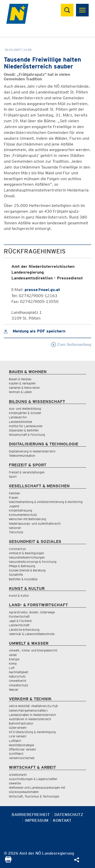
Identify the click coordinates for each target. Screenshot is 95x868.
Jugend (14, 506)
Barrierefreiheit (31, 815)
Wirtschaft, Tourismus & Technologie (34, 796)
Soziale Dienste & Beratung (27, 570)
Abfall (13, 655)
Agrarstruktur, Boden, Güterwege (32, 612)
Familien (14, 493)
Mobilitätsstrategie (21, 745)
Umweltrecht (17, 681)
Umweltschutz (18, 685)
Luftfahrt (15, 741)
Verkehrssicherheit (22, 758)
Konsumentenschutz (23, 515)
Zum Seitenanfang (71, 344)
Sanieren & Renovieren (24, 388)
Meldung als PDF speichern (35, 331)
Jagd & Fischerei (20, 621)
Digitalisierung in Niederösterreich (32, 451)
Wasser (14, 690)
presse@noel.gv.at (42, 290)
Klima (13, 664)
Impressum (37, 820)
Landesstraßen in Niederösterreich (32, 715)
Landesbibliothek (21, 422)
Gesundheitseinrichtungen (27, 557)
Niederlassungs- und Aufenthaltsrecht (35, 524)
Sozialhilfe (16, 575)
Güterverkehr (18, 728)
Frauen (14, 498)
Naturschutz (17, 676)
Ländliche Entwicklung (24, 630)
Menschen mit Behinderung (27, 519)
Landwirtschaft (19, 625)
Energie (14, 659)
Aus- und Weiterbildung (25, 409)
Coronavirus (17, 549)
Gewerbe (15, 783)
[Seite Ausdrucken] (8, 861)
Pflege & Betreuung (22, 566)
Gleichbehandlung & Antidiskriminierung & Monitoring (46, 502)
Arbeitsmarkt (18, 775)
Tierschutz (16, 532)
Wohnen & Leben (20, 392)
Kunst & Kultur (19, 596)
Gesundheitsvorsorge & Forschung (33, 562)
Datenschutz (69, 815)
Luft (12, 668)
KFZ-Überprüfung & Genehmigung (32, 732)
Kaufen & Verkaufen (22, 383)
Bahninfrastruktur (21, 723)
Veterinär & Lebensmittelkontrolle (32, 634)
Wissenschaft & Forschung (27, 435)
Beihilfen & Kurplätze (23, 579)
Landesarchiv (18, 417)
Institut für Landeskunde (26, 426)
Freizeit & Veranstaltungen (27, 472)
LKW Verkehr (18, 736)
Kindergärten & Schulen (25, 413)
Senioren (15, 528)
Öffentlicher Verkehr (23, 749)
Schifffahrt (16, 754)
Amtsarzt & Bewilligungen (26, 553)
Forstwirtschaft (19, 617)
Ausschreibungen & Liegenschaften (33, 779)
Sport (13, 477)
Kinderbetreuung (21, 510)
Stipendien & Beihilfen (24, 430)
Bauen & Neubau (20, 379)
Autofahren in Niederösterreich (30, 719)
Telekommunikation (22, 456)
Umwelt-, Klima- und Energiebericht (33, 650)
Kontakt (62, 820)
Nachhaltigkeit (18, 672)
